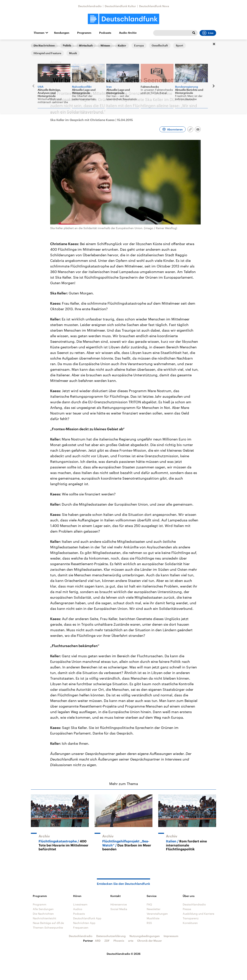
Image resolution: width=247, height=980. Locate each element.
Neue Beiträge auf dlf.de (48, 923)
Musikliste (153, 918)
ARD (98, 941)
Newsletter (154, 909)
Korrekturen (190, 923)
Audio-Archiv (128, 33)
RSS (149, 923)
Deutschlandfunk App (87, 918)
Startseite (37, 46)
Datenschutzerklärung (111, 936)
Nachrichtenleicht (44, 918)
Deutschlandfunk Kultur (120, 6)
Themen (39, 33)
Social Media (119, 909)
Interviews (53, 46)
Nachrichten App (84, 923)
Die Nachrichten (43, 914)
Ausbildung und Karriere (198, 914)
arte (131, 941)
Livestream (80, 904)
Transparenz (191, 918)
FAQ (149, 904)
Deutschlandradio (90, 6)
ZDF (107, 941)
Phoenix (119, 941)
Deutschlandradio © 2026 (124, 954)
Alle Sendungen (43, 909)
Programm (84, 33)
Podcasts (105, 33)
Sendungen (62, 33)
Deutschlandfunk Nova (154, 6)
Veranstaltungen (157, 914)
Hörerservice (119, 904)
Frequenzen (81, 927)
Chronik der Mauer (150, 941)
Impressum (171, 936)
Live (208, 33)
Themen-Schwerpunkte (48, 927)
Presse (187, 909)
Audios (78, 909)
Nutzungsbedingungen (145, 936)
